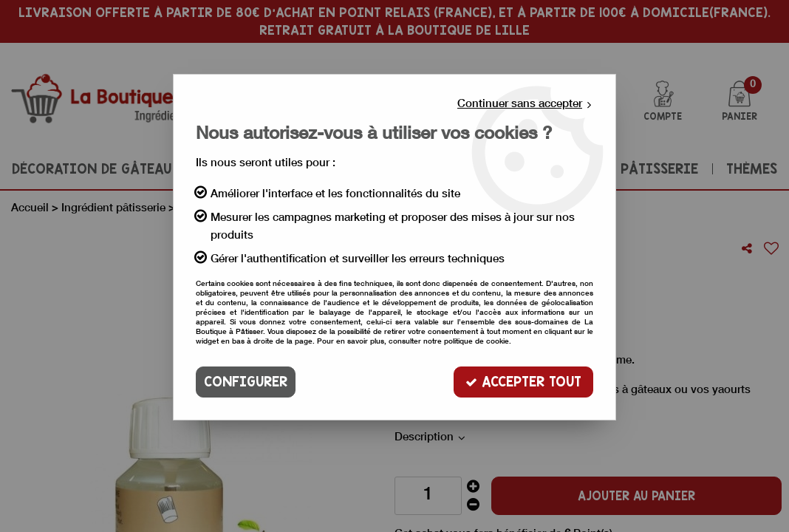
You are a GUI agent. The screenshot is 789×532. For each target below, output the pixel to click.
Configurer (246, 382)
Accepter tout (523, 382)
